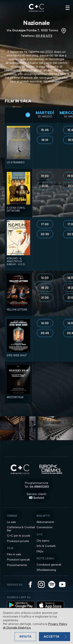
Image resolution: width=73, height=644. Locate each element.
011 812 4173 (44, 36)
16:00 (45, 278)
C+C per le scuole (19, 536)
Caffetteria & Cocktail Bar (21, 529)
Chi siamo (43, 541)
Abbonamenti (45, 522)
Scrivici (36, 498)
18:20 (45, 288)
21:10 (45, 186)
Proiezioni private (18, 541)
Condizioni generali (49, 565)
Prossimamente (17, 565)
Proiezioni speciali (18, 560)
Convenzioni (44, 527)
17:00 (45, 224)
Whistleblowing (46, 570)
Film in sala (14, 554)
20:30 (45, 234)
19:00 (45, 176)
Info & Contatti (46, 546)
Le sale (11, 522)
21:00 (45, 298)
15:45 (45, 130)
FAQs (40, 551)
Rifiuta (25, 637)
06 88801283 (39, 487)
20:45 (45, 333)
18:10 (45, 140)
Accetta (51, 637)
